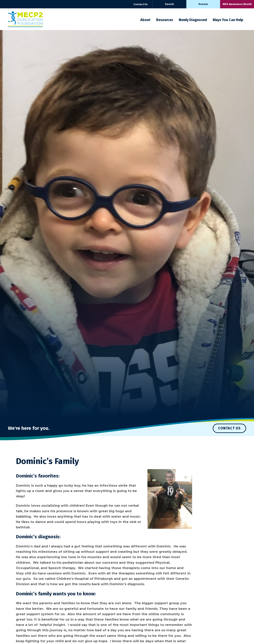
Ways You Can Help (228, 20)
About (145, 20)
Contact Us (141, 4)
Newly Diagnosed (193, 20)
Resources (165, 20)
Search (169, 4)
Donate (203, 4)
